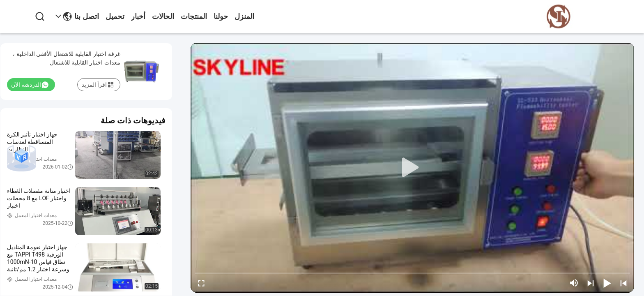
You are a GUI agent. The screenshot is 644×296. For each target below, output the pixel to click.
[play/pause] (607, 283)
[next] (591, 283)
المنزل (244, 16)
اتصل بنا (87, 16)
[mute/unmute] (574, 283)
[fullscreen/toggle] (201, 283)
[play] (412, 168)
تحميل (115, 16)
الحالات (163, 16)
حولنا (221, 16)
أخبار (138, 16)
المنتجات (194, 16)
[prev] (623, 283)
